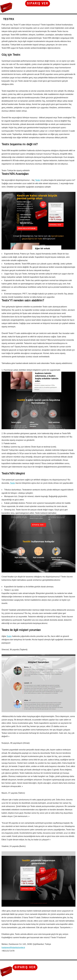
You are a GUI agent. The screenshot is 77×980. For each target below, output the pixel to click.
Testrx (38, 180)
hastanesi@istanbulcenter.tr (13, 947)
